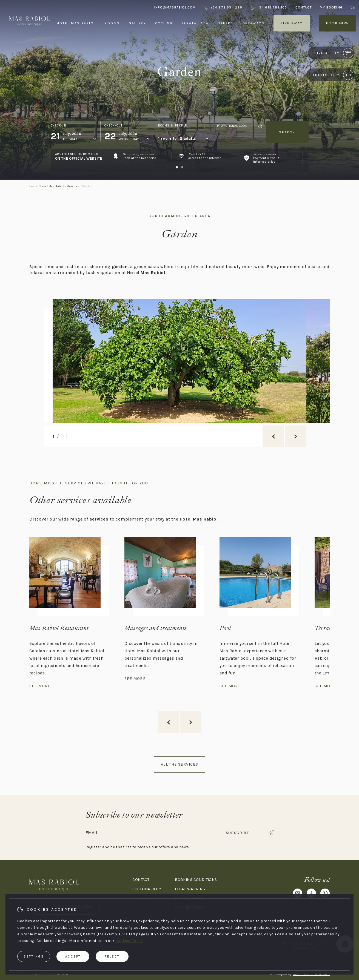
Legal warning (190, 889)
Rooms (112, 23)
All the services (179, 764)
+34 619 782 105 (269, 8)
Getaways (253, 23)
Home (33, 186)
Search (287, 132)
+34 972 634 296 (223, 8)
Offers (225, 23)
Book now (337, 23)
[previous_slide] (273, 436)
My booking (331, 7)
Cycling (164, 23)
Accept (73, 956)
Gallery (137, 23)
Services (73, 186)
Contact (304, 7)
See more (40, 686)
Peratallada (195, 23)
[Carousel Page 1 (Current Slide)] (177, 167)
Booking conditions (196, 880)
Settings (34, 956)
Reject (112, 956)
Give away (292, 23)
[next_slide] (296, 436)
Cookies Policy (129, 941)
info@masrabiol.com (175, 7)
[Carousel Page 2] (182, 167)
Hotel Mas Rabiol (76, 23)
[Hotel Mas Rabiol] (30, 35)
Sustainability (147, 889)
